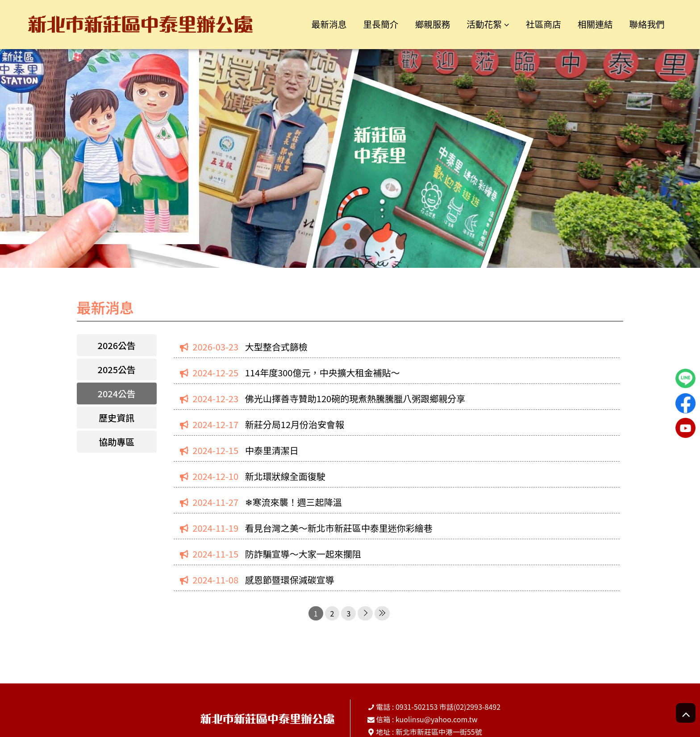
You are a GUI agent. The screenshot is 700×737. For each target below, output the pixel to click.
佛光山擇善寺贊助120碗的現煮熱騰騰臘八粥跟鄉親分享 (355, 398)
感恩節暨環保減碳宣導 (290, 580)
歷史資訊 (117, 418)
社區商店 (539, 24)
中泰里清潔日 (272, 450)
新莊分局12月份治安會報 (295, 424)
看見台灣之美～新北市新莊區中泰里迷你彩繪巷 (339, 528)
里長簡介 (371, 24)
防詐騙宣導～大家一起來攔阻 (303, 554)
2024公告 (117, 393)
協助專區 (117, 442)
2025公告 (117, 369)
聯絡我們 (646, 24)
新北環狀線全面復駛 (285, 476)
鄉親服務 (425, 24)
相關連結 (593, 24)
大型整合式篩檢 (276, 347)
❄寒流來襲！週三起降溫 (294, 502)
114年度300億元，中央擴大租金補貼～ (323, 373)
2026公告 (117, 345)
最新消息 (318, 24)
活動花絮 (479, 24)
